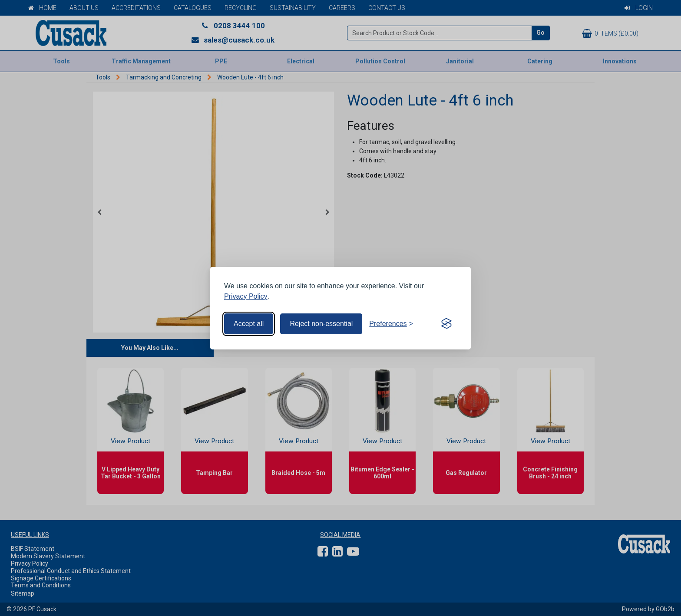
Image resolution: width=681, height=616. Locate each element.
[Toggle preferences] (391, 324)
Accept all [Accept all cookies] (249, 324)
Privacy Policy (246, 296)
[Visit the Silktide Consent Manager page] (446, 324)
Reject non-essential (321, 324)
